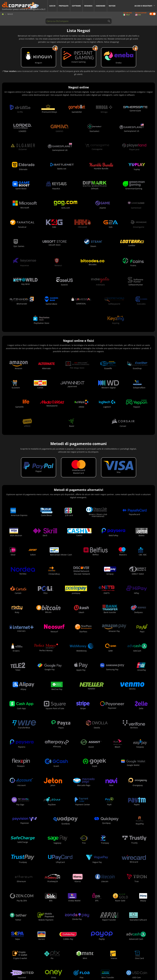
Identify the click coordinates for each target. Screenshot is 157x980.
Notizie (112, 6)
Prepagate (64, 6)
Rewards (88, 6)
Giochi (52, 6)
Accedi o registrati (143, 6)
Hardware (101, 6)
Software (76, 6)
